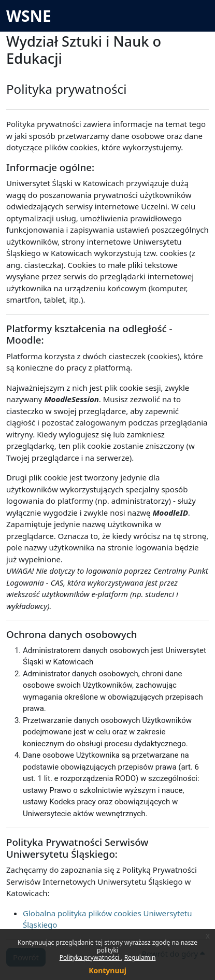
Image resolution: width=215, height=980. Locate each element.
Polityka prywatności (90, 957)
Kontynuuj (107, 970)
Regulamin (140, 957)
